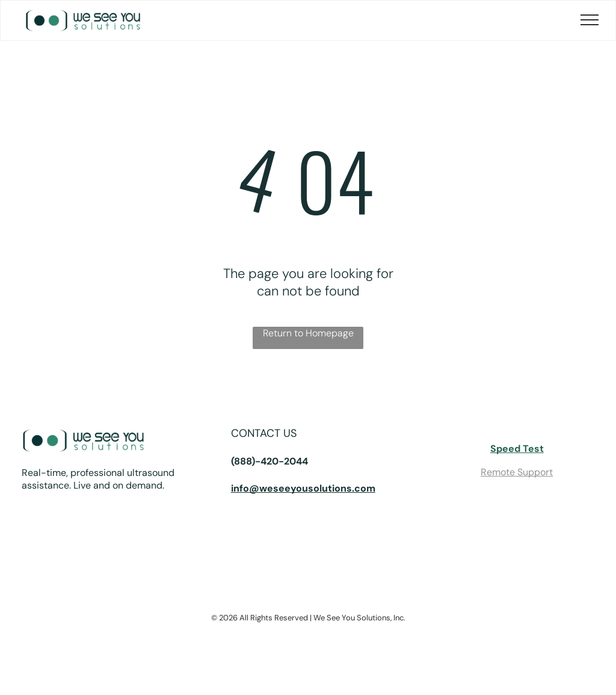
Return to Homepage (308, 333)
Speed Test (517, 449)
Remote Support (517, 472)
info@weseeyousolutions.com (303, 488)
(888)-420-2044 (269, 461)
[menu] (590, 20)
